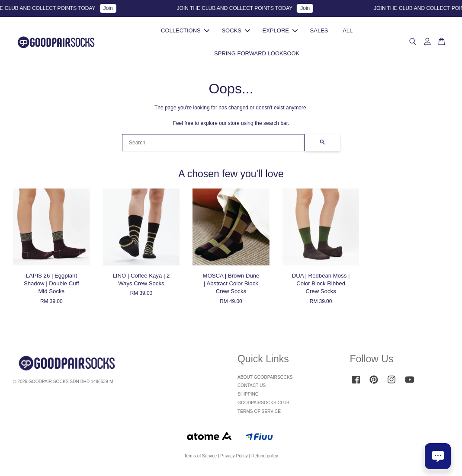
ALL (348, 32)
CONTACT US (252, 389)
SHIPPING (248, 398)
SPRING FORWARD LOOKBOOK (257, 55)
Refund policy (265, 459)
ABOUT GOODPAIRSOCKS (265, 380)
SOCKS (236, 32)
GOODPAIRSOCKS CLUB (263, 406)
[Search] (213, 146)
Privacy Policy (234, 459)
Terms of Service (200, 459)
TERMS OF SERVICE (259, 415)
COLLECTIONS (185, 32)
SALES (319, 32)
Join (112, 8)
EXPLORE (280, 32)
